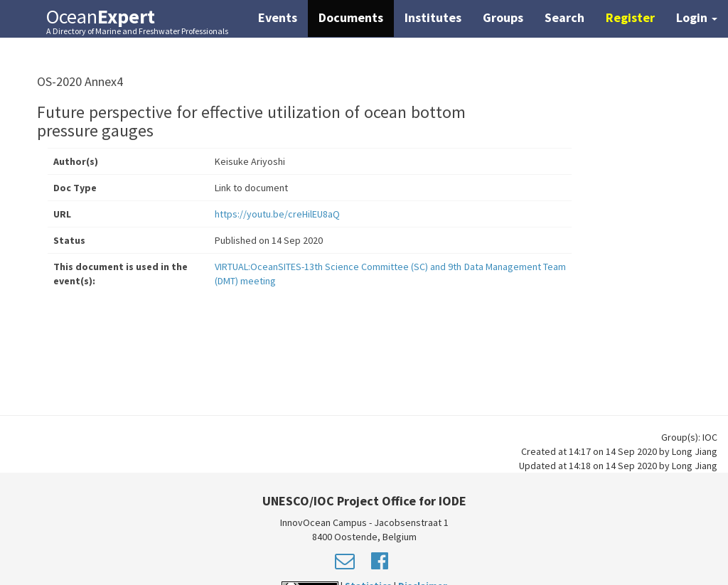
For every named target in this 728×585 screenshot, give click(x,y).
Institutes (433, 17)
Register (630, 17)
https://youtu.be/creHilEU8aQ (277, 214)
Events (278, 17)
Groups (503, 17)
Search (564, 17)
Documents (351, 17)
